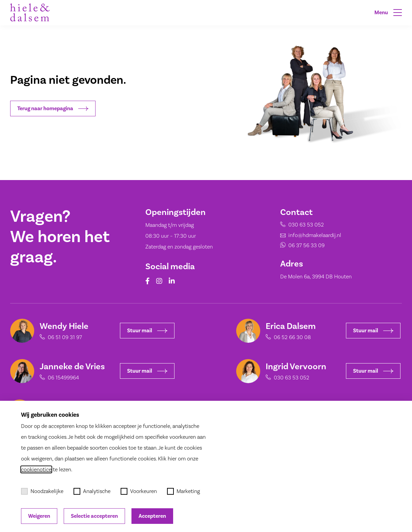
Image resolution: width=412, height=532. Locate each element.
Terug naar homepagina (53, 109)
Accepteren (152, 516)
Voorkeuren (139, 491)
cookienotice (36, 469)
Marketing (183, 491)
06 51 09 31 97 (60, 337)
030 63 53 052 (306, 225)
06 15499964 (59, 378)
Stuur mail (143, 331)
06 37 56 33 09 (306, 245)
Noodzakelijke (42, 491)
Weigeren (39, 516)
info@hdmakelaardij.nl (315, 235)
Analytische (92, 491)
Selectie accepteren (94, 516)
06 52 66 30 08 (288, 337)
